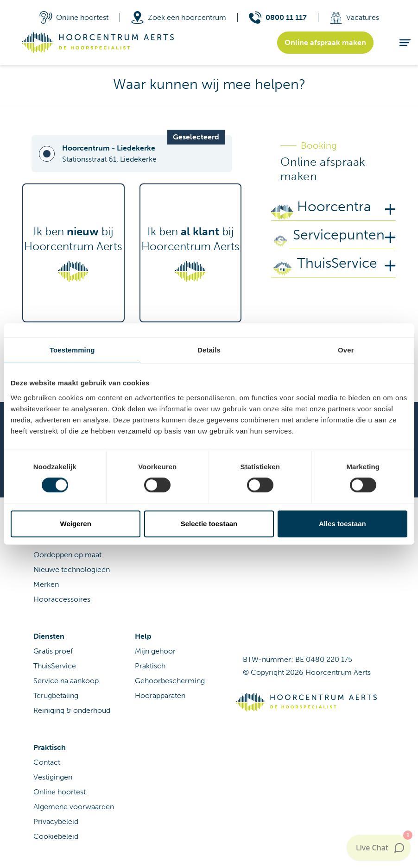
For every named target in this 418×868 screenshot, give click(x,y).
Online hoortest (60, 792)
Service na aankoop (66, 681)
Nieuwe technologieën (72, 569)
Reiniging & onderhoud (72, 710)
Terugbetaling (56, 695)
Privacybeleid (56, 821)
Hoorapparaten (160, 695)
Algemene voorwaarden (74, 807)
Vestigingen (53, 777)
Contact (47, 762)
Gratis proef (53, 651)
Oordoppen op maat (67, 555)
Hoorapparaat (56, 540)
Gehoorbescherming (170, 681)
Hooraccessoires (62, 599)
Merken (46, 584)
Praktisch (150, 666)
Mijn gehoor (155, 651)
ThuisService (55, 666)
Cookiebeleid (56, 836)
